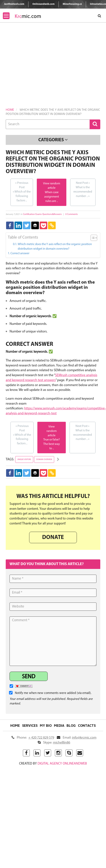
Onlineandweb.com (43, 4)
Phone (33, 738)
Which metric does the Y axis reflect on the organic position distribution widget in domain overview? (55, 247)
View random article (52, 431)
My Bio (46, 726)
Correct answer (20, 253)
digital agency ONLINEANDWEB (62, 764)
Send (29, 677)
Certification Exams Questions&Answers (42, 214)
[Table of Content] (94, 238)
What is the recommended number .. (83, 189)
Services (30, 726)
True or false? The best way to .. (52, 444)
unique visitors (24, 459)
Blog (71, 726)
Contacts (87, 726)
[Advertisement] (36, 60)
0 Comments (72, 214)
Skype (54, 743)
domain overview (44, 459)
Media (59, 726)
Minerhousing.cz (72, 4)
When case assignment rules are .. (52, 197)
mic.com (28, 16)
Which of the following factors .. (22, 191)
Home (10, 110)
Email (77, 738)
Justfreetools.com (14, 4)
